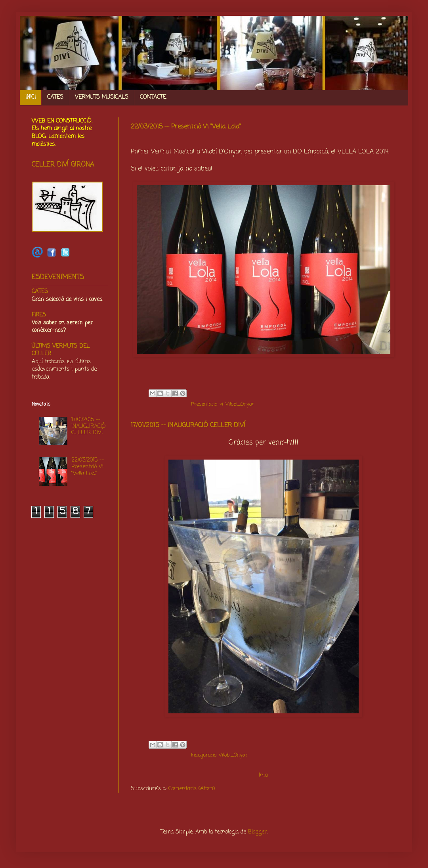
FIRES (39, 315)
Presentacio (204, 404)
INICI (31, 97)
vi (221, 404)
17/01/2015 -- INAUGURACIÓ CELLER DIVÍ (188, 425)
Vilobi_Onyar (240, 404)
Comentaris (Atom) (192, 789)
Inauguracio (204, 755)
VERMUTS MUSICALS (102, 97)
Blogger (257, 832)
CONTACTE (153, 97)
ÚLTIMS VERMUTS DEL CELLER (61, 350)
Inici (264, 775)
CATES (55, 97)
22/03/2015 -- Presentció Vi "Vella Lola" (186, 127)
